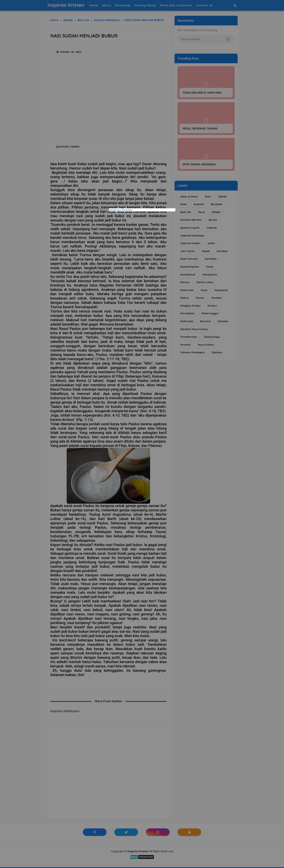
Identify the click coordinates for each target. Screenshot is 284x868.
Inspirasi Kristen (121, 210)
